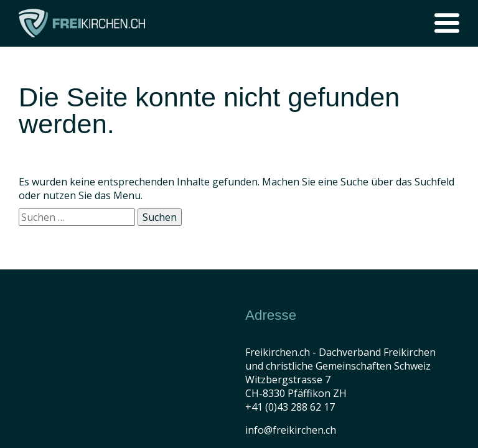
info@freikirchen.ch (291, 430)
